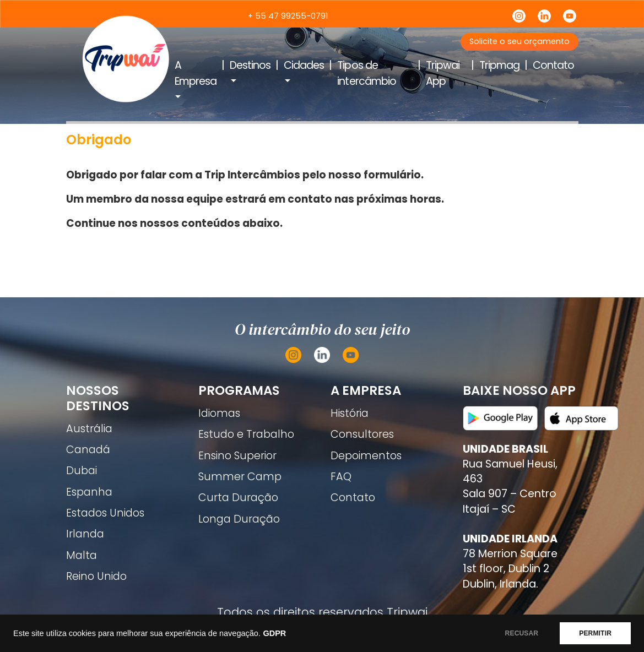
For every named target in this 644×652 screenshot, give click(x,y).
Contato (553, 65)
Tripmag (499, 65)
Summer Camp (240, 477)
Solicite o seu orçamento (519, 41)
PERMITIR (595, 633)
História (350, 413)
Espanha (89, 492)
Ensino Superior (237, 456)
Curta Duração (238, 498)
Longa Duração (239, 519)
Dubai (82, 471)
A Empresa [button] (196, 73)
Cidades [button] (304, 65)
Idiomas (219, 413)
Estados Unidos (105, 513)
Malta (82, 555)
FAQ (341, 477)
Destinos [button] (250, 65)
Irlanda (85, 534)
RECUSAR (522, 633)
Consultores (362, 434)
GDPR (274, 633)
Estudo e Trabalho (246, 434)
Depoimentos (366, 456)
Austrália (89, 429)
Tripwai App (443, 73)
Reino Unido (96, 576)
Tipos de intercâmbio (366, 73)
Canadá (88, 450)
